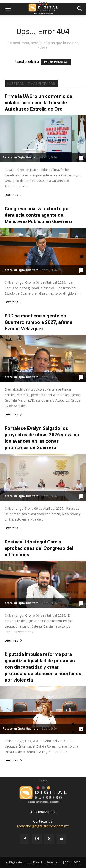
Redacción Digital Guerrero (21, 157)
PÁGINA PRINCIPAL (56, 62)
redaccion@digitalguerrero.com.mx (43, 826)
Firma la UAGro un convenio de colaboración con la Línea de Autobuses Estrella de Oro (38, 103)
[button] (8, 9)
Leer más (13, 195)
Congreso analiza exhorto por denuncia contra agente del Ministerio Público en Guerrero (38, 215)
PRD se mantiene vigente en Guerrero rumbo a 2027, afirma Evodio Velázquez (38, 322)
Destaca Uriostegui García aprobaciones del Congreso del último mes (39, 548)
